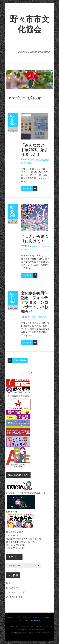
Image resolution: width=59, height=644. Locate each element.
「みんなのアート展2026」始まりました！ (35, 149)
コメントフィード (15, 592)
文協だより (49, 626)
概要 (17, 626)
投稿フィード (13, 587)
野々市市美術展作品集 (37, 630)
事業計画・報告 (27, 626)
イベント (34, 317)
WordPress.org (14, 597)
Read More (27, 188)
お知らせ (34, 159)
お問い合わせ (21, 630)
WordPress (49, 617)
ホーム (11, 626)
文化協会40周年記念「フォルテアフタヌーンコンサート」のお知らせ (35, 302)
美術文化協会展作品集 (18, 633)
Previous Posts (20, 360)
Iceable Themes (35, 620)
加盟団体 (39, 626)
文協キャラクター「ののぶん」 (40, 633)
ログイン (11, 583)
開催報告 (28, 163)
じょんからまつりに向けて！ (35, 238)
